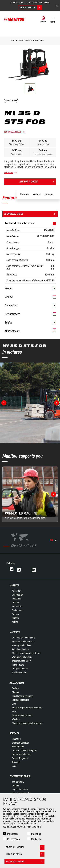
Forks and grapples (20, 700)
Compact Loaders (20, 669)
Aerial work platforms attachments (27, 708)
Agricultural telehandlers (23, 642)
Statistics (36, 834)
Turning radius (17, 154)
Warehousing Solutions (22, 657)
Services (14, 733)
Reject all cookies (25, 847)
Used (14, 766)
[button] (53, 19)
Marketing (36, 839)
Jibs (14, 704)
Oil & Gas (16, 603)
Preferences (13, 839)
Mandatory (13, 834)
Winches (16, 719)
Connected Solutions (21, 754)
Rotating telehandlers (21, 645)
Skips (14, 711)
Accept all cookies (25, 862)
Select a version (31, 8)
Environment (18, 610)
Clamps (15, 692)
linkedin (36, 569)
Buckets (16, 688)
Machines (15, 632)
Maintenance (18, 747)
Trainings (16, 762)
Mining (15, 622)
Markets (14, 585)
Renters (15, 618)
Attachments (17, 683)
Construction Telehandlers (24, 638)
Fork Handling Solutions (22, 696)
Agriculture (17, 591)
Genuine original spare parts (24, 750)
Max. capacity (43, 144)
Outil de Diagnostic (20, 758)
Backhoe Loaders (20, 672)
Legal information (20, 790)
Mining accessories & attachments (27, 723)
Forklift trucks (18, 665)
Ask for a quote (38, 182)
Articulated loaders (20, 649)
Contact (15, 786)
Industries (16, 599)
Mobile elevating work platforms (26, 653)
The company (18, 782)
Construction (18, 595)
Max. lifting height (17, 144)
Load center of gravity (43, 154)
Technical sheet (13, 132)
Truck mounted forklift (22, 661)
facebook (10, 569)
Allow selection (25, 854)
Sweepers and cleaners (22, 715)
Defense (16, 614)
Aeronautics (17, 606)
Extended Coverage (21, 743)
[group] (30, 494)
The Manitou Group (20, 776)
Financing (16, 739)
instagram (21, 569)
